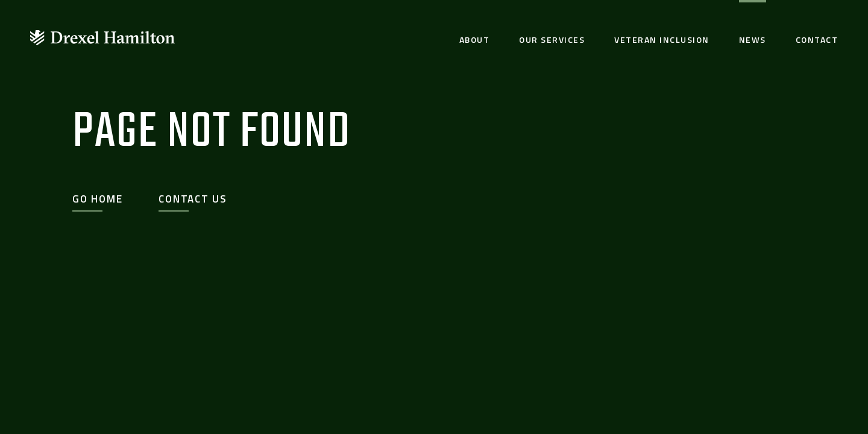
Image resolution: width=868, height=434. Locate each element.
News (753, 39)
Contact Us (193, 199)
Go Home (97, 199)
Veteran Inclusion (662, 39)
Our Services (552, 39)
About (475, 39)
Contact (817, 39)
